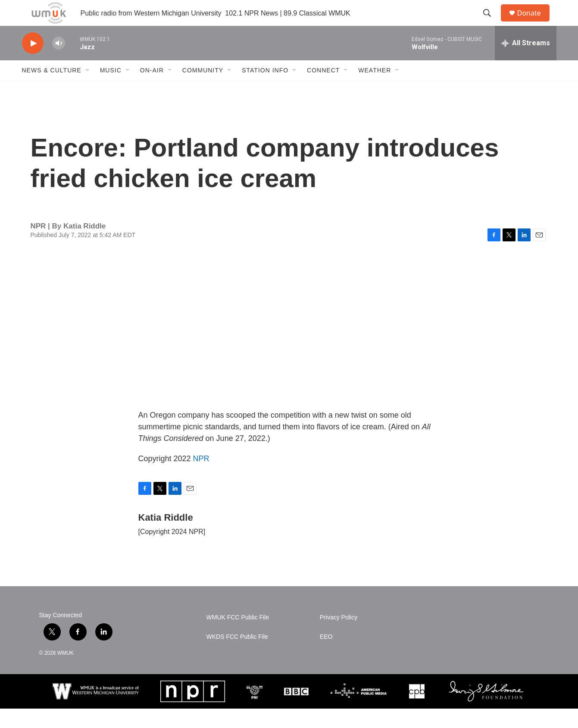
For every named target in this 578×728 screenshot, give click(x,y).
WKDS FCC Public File (237, 656)
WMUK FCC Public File (238, 637)
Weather (375, 90)
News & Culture (52, 90)
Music (111, 90)
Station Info (265, 90)
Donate (534, 23)
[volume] (59, 63)
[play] (33, 63)
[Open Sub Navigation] (88, 90)
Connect (323, 90)
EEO (326, 656)
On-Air (152, 90)
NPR (201, 478)
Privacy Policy (339, 637)
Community (203, 90)
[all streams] (526, 62)
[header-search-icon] (491, 23)
